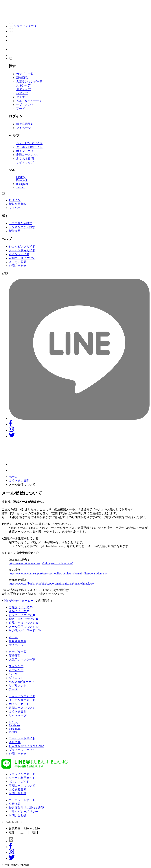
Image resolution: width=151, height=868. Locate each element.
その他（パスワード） (25, 630)
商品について (19, 611)
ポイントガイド (26, 151)
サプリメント (25, 105)
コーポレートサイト (22, 738)
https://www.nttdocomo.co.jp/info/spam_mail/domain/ (41, 563)
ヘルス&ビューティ (29, 101)
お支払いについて (22, 615)
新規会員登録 (25, 124)
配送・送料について (24, 619)
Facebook (22, 180)
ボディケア (23, 89)
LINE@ (21, 177)
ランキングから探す (22, 227)
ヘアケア (22, 93)
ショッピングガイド (29, 143)
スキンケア (23, 85)
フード (21, 109)
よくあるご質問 (19, 481)
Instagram (22, 184)
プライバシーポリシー (23, 750)
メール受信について (24, 627)
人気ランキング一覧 (29, 82)
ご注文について (21, 607)
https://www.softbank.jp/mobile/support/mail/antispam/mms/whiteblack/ (51, 584)
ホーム (13, 477)
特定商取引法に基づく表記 (26, 746)
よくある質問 (25, 159)
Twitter (20, 187)
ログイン (15, 200)
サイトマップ (25, 162)
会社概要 (15, 742)
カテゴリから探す (21, 223)
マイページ (23, 128)
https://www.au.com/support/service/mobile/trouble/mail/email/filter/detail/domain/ (58, 573)
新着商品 (22, 78)
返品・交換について (24, 623)
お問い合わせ (18, 266)
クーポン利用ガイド (29, 147)
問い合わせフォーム (19, 601)
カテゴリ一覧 (25, 74)
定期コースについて (29, 155)
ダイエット (23, 97)
